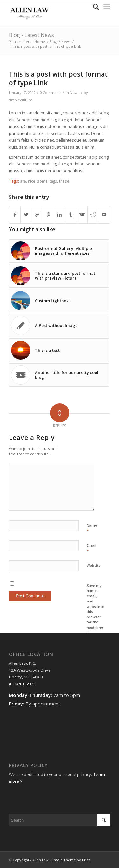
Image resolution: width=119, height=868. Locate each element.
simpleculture (21, 100)
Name (92, 528)
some (42, 181)
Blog (53, 42)
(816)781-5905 (22, 684)
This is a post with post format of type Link (58, 78)
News (66, 42)
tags (53, 181)
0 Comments (51, 93)
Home (40, 42)
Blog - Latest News (31, 35)
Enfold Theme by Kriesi (72, 860)
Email (91, 548)
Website (94, 565)
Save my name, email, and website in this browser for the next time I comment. (96, 612)
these (64, 181)
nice (32, 181)
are (23, 181)
